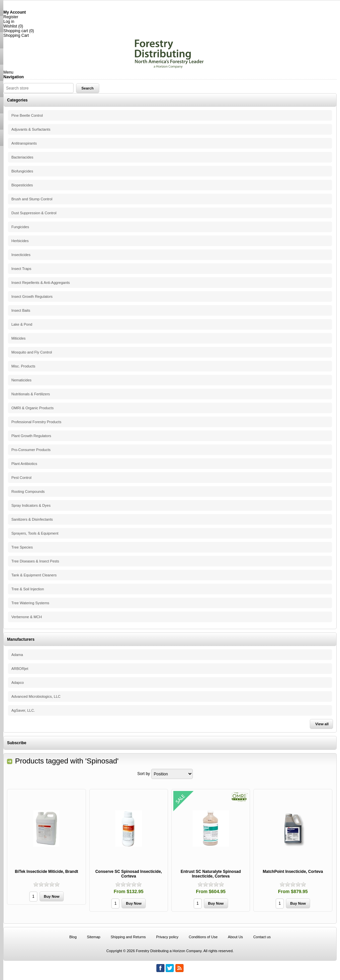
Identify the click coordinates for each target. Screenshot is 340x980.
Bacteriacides (22, 157)
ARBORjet (20, 669)
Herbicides (20, 241)
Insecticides (21, 255)
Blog (73, 937)
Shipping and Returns (128, 937)
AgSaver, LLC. (23, 710)
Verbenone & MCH (27, 617)
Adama (17, 655)
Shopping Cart (16, 35)
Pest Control (21, 478)
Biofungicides (22, 171)
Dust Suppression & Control (34, 213)
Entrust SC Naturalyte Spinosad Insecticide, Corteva (211, 874)
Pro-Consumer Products (31, 450)
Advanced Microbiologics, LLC (36, 696)
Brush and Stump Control (32, 199)
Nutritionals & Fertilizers (31, 394)
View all (322, 724)
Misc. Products (23, 366)
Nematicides (21, 380)
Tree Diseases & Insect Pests (35, 561)
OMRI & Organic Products (32, 408)
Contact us (262, 937)
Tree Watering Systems (30, 603)
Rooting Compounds (28, 491)
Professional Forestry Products (36, 422)
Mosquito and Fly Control (32, 352)
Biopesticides (22, 185)
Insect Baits (21, 310)
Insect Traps (21, 269)
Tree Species (22, 547)
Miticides (18, 338)
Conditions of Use (203, 937)
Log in (9, 22)
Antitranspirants (24, 143)
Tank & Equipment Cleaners (34, 575)
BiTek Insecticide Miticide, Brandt (47, 872)
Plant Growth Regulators (31, 436)
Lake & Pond (22, 324)
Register (11, 17)
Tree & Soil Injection (28, 589)
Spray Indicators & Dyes (31, 505)
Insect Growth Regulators (32, 296)
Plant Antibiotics (24, 464)
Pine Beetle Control (27, 115)
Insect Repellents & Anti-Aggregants (41, 283)
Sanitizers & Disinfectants (32, 519)
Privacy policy (167, 937)
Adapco (17, 683)
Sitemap (94, 937)
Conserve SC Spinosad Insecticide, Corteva (129, 874)
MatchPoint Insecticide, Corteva (293, 872)
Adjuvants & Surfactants (31, 129)
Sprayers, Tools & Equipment (35, 533)
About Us (235, 937)
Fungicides (20, 227)
